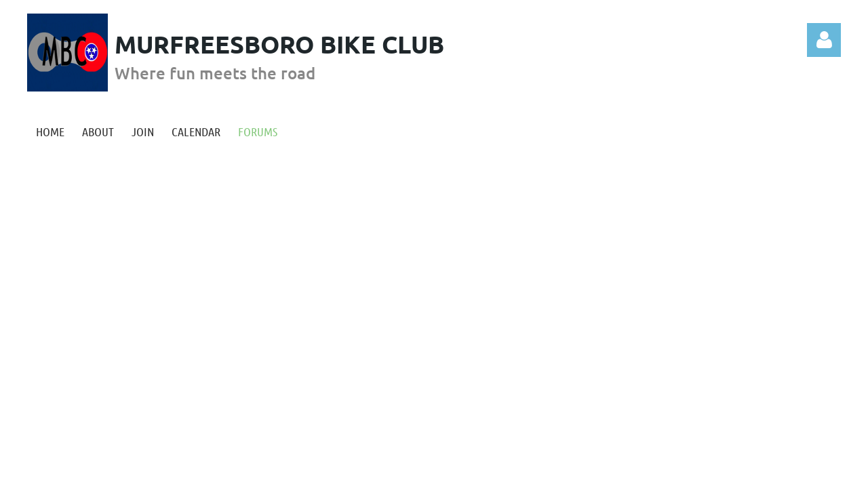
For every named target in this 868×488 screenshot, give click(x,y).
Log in (824, 40)
